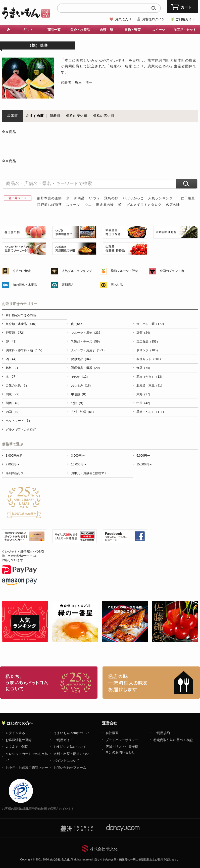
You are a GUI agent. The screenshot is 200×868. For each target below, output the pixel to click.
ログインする (15, 733)
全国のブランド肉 (172, 271)
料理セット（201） (149, 359)
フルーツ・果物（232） (87, 333)
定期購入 (68, 285)
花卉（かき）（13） (150, 377)
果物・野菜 (133, 30)
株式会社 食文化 (104, 849)
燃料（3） (13, 368)
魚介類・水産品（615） (22, 324)
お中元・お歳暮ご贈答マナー (91, 473)
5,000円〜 (143, 456)
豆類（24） (144, 333)
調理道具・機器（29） (86, 368)
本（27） (12, 377)
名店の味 (173, 205)
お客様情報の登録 (19, 740)
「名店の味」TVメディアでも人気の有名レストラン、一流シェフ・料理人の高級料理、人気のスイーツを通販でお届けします (151, 683)
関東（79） (13, 394)
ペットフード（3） (19, 421)
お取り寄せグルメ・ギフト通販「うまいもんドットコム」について (49, 683)
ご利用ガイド (185, 19)
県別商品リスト (16, 473)
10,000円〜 (79, 464)
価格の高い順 (104, 116)
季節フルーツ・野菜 (124, 271)
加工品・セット (185, 30)
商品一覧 (54, 30)
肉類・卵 (106, 30)
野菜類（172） (16, 333)
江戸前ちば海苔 (49, 205)
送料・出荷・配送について (73, 754)
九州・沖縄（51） (83, 412)
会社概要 (112, 733)
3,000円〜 (78, 456)
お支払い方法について (70, 747)
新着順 (55, 116)
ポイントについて (67, 761)
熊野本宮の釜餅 (49, 198)
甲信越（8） (80, 394)
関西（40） (13, 403)
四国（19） (13, 412)
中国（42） (144, 403)
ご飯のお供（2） (17, 385)
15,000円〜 (144, 464)
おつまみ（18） (82, 385)
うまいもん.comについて (72, 733)
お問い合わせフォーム (70, 768)
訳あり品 (117, 285)
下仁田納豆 (186, 198)
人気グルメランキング (77, 271)
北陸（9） (78, 403)
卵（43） (12, 342)
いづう (94, 198)
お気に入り (123, 19)
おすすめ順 (35, 116)
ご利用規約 (162, 733)
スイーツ (159, 30)
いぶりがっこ (133, 198)
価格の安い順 (77, 116)
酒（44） (12, 359)
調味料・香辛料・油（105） (25, 350)
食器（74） (144, 368)
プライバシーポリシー (122, 740)
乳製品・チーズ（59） (86, 342)
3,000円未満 (14, 456)
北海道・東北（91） (150, 385)
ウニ (88, 205)
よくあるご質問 (17, 747)
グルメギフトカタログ (144, 205)
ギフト (28, 30)
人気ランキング (161, 198)
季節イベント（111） (151, 412)
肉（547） (78, 324)
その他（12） (80, 377)
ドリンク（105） (148, 350)
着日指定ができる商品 (21, 315)
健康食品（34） (82, 359)
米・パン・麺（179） (151, 324)
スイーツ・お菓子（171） (89, 350)
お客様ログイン (153, 19)
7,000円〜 (13, 464)
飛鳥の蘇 (111, 198)
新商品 (79, 198)
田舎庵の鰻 (105, 205)
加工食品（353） (148, 342)
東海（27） (144, 394)
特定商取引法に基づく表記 (173, 740)
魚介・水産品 (80, 30)
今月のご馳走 (22, 271)
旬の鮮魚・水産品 (25, 285)
